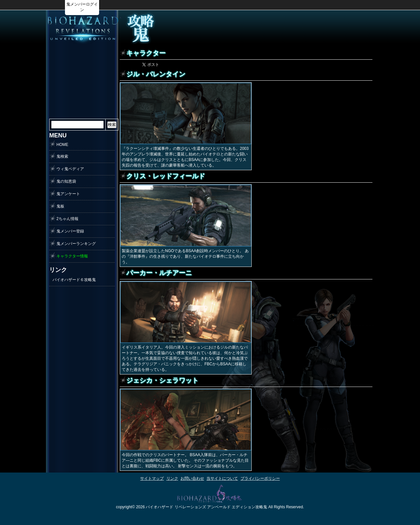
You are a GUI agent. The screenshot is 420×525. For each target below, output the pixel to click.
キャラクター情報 (72, 256)
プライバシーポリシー (260, 478)
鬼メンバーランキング (76, 244)
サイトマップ (152, 478)
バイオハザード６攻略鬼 (74, 280)
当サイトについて (222, 478)
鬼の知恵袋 (66, 181)
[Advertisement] (287, 28)
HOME (62, 145)
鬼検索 (62, 156)
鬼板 (60, 206)
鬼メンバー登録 (70, 231)
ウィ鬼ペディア (70, 169)
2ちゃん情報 (67, 219)
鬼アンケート (68, 194)
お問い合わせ (192, 478)
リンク (172, 478)
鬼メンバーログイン (82, 7)
